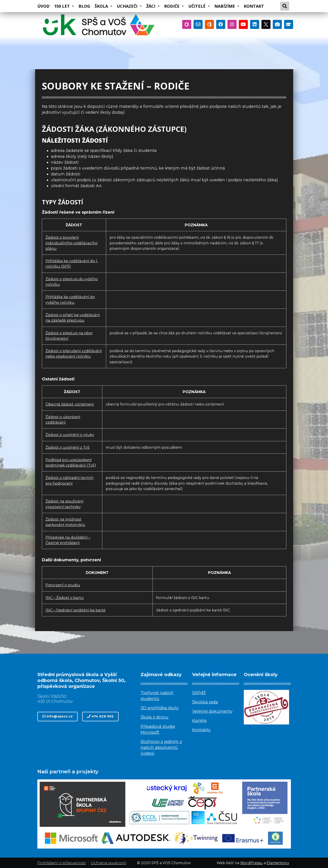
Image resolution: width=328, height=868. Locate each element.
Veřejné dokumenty (212, 711)
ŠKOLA (103, 6)
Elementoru (278, 863)
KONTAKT (254, 6)
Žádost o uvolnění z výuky (70, 435)
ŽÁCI (153, 6)
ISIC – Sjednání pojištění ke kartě (75, 610)
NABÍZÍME (227, 6)
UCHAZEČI (129, 6)
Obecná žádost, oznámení (70, 404)
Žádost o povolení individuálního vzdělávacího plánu (72, 243)
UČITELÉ (199, 6)
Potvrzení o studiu (63, 585)
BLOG (84, 6)
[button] (57, 716)
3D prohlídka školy (160, 708)
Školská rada (205, 702)
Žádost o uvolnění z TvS (68, 447)
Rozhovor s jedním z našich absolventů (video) (161, 748)
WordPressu (251, 863)
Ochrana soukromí (109, 863)
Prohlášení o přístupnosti (62, 863)
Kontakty (201, 730)
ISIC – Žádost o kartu (65, 598)
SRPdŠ (199, 693)
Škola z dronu (154, 717)
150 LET (64, 6)
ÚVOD (43, 6)
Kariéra (199, 721)
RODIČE (174, 6)
